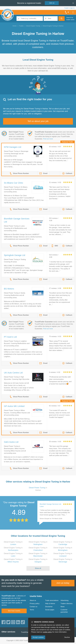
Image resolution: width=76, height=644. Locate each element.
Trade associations (52, 600)
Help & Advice (50, 604)
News (63, 607)
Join (52, 3)
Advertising (64, 600)
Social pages (50, 610)
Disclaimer (49, 607)
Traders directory (67, 604)
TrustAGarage (26, 632)
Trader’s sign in (69, 8)
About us (33, 600)
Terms (32, 610)
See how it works (14, 611)
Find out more (48, 139)
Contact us (34, 607)
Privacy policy (35, 604)
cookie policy (47, 632)
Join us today (63, 583)
